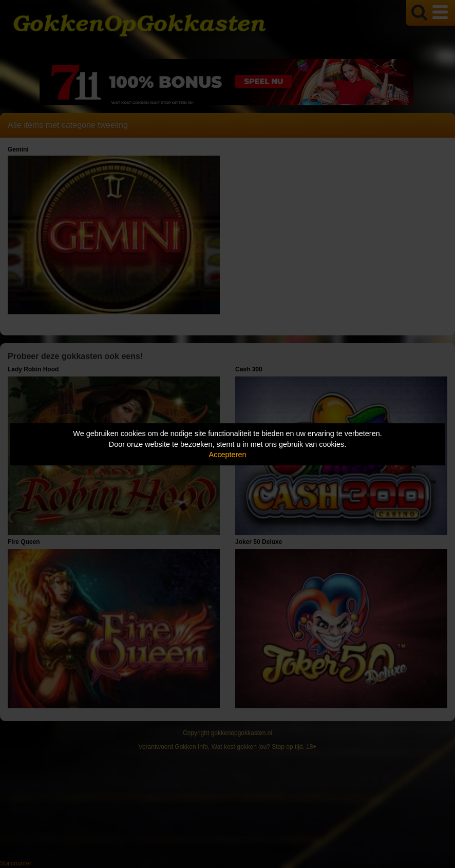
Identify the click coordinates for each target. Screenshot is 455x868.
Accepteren (228, 455)
